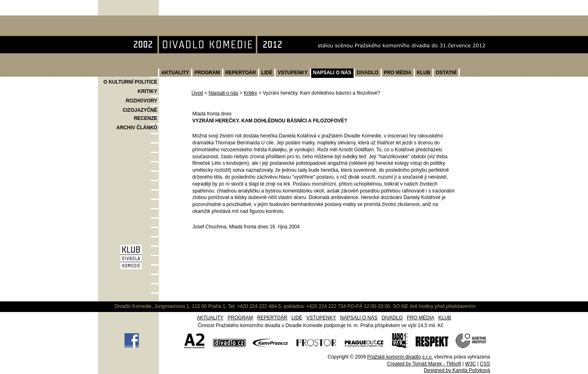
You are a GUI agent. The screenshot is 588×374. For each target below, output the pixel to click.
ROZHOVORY (141, 101)
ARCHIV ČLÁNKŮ (137, 128)
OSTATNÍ (446, 73)
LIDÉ (267, 73)
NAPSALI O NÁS (332, 73)
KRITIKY (147, 91)
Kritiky (251, 93)
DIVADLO (368, 73)
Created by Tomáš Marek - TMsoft (424, 364)
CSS (485, 364)
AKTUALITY (175, 73)
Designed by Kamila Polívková (457, 370)
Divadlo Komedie (124, 20)
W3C (471, 364)
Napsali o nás (224, 93)
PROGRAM (207, 73)
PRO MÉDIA (398, 73)
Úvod (197, 93)
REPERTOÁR (241, 73)
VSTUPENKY (293, 73)
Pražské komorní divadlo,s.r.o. (400, 357)
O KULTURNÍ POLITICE (130, 82)
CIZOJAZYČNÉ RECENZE (140, 114)
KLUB (424, 73)
